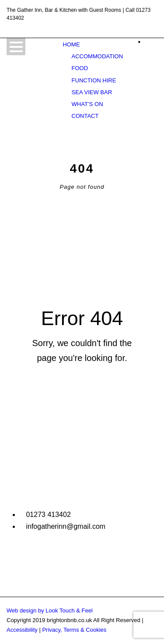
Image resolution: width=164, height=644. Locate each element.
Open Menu (16, 47)
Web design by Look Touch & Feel (50, 610)
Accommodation (97, 56)
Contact (85, 116)
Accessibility (22, 630)
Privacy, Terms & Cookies (74, 630)
